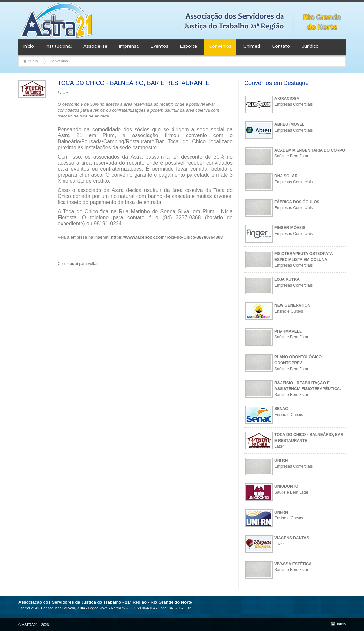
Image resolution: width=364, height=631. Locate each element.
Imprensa (129, 46)
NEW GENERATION (292, 305)
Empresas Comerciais (293, 104)
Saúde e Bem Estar (291, 156)
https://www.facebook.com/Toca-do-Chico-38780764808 (167, 237)
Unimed (252, 46)
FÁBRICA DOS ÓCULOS (297, 202)
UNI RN (281, 460)
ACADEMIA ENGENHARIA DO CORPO (310, 150)
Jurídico (310, 46)
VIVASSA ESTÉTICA (293, 564)
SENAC (281, 409)
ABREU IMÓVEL (289, 124)
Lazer (279, 446)
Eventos (159, 46)
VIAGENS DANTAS (292, 538)
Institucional (59, 46)
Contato (281, 46)
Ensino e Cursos (289, 311)
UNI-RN (281, 512)
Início (29, 46)
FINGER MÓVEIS (290, 228)
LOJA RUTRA (287, 279)
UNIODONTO (286, 486)
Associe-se (95, 46)
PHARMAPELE (288, 331)
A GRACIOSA (287, 99)
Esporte (189, 46)
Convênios (220, 46)
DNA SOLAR (286, 176)
